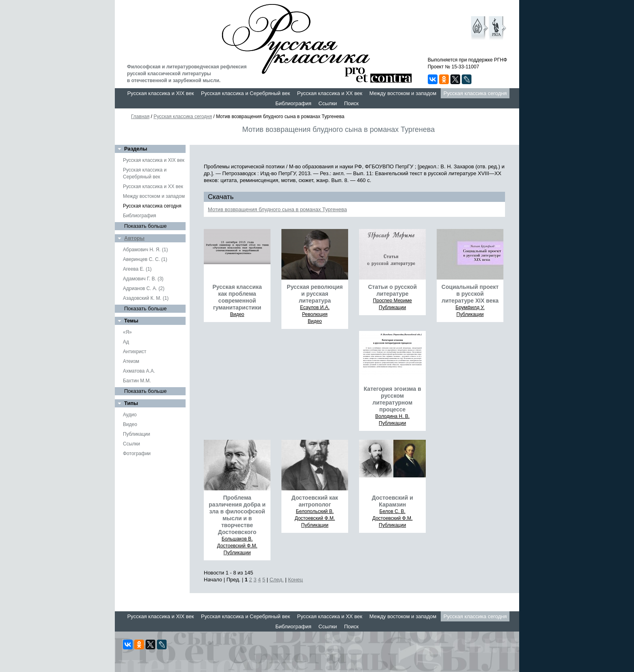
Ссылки (328, 103)
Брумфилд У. (470, 307)
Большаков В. (237, 539)
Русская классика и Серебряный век (245, 93)
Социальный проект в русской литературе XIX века (470, 294)
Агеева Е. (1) (137, 269)
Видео (130, 424)
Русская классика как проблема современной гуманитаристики (237, 297)
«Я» (127, 332)
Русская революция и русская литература (315, 294)
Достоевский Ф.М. (237, 546)
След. (277, 580)
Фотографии (137, 454)
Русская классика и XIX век (161, 93)
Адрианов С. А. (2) (144, 288)
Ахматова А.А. (139, 371)
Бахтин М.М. (137, 381)
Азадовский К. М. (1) (146, 298)
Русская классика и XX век (330, 93)
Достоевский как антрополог (315, 501)
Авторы (134, 238)
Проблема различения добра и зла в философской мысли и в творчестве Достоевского (237, 515)
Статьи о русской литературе (392, 290)
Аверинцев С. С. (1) (145, 259)
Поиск (351, 103)
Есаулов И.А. (315, 307)
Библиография (293, 103)
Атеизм (131, 361)
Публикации (136, 434)
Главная (140, 117)
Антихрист (135, 352)
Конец (295, 580)
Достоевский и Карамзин (392, 501)
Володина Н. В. (392, 416)
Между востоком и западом (403, 93)
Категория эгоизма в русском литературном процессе (392, 399)
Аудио (130, 415)
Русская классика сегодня (475, 93)
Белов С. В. (392, 511)
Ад (126, 342)
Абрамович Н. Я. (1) (145, 250)
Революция (315, 314)
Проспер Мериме (392, 301)
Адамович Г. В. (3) (143, 279)
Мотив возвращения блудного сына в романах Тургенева (277, 209)
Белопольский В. (315, 511)
